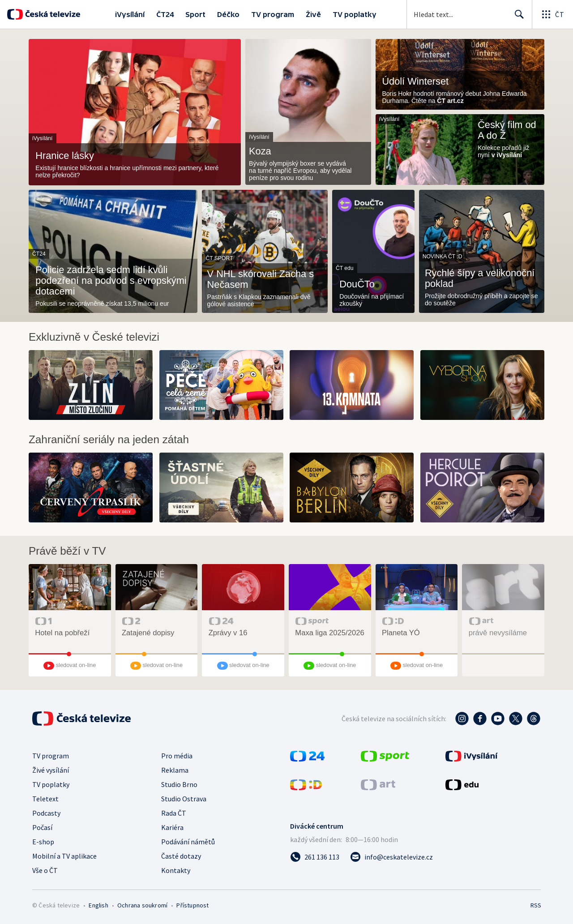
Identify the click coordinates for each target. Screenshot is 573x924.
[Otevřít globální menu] (552, 14)
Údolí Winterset (415, 81)
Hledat (517, 18)
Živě (313, 14)
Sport (195, 14)
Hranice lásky (65, 156)
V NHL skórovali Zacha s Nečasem (261, 279)
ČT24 (165, 14)
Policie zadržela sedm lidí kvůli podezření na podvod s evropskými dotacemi (111, 281)
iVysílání (130, 14)
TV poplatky (355, 14)
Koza (260, 151)
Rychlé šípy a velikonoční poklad (480, 278)
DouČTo (357, 284)
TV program (273, 14)
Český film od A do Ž (507, 130)
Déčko (228, 14)
